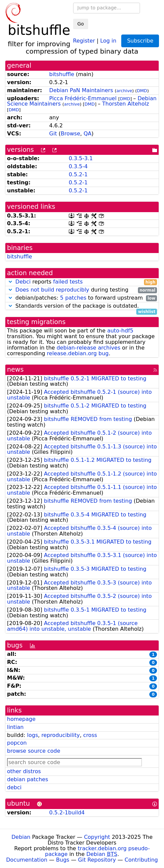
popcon (17, 743)
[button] (10, 282)
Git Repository (97, 860)
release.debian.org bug (78, 353)
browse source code (34, 751)
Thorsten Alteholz (126, 104)
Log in (108, 40)
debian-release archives (88, 348)
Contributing (141, 860)
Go (81, 24)
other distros (24, 771)
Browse (70, 134)
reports (82, 282)
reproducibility (61, 735)
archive (124, 91)
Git (53, 134)
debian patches (28, 779)
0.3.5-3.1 (81, 158)
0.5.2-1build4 (67, 813)
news (15, 369)
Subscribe (140, 41)
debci (14, 787)
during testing (82, 290)
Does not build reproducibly (52, 290)
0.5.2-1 (78, 174)
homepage (21, 719)
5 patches (73, 298)
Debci (23, 282)
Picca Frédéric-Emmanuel (83, 98)
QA (88, 134)
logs (33, 735)
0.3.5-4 (78, 166)
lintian (15, 727)
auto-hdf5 (120, 331)
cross (90, 735)
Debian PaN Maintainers (81, 90)
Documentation (27, 860)
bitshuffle (62, 74)
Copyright (97, 837)
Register (84, 40)
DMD (142, 91)
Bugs (63, 860)
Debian (21, 837)
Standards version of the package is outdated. (82, 306)
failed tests (68, 282)
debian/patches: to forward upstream (82, 298)
